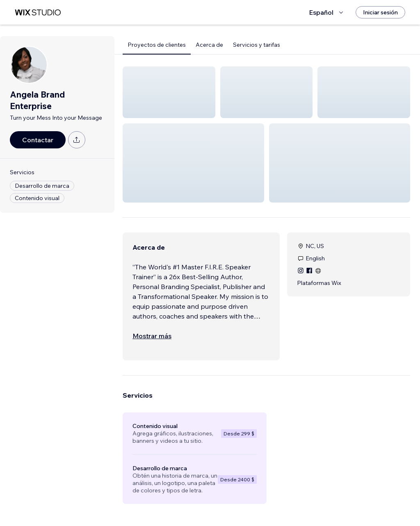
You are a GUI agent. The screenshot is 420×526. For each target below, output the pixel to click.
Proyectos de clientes (157, 45)
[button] (169, 92)
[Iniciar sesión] (380, 12)
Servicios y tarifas (257, 45)
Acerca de (209, 45)
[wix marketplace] (38, 13)
